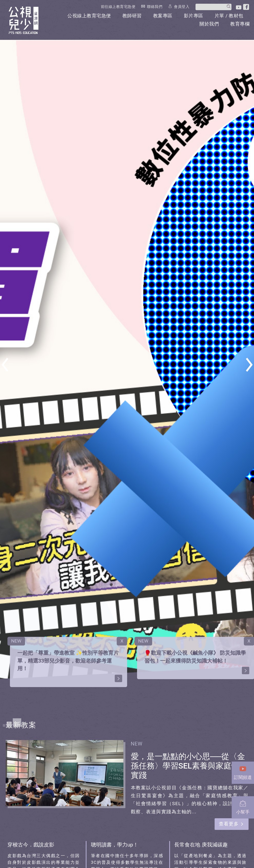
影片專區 (194, 16)
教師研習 (132, 16)
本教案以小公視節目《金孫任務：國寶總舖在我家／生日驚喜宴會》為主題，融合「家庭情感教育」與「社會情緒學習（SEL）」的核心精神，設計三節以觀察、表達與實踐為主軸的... (190, 800)
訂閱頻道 (243, 771)
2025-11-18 (158, 744)
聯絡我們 (155, 7)
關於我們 (209, 24)
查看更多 (229, 824)
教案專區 (163, 16)
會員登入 (182, 7)
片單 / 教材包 (229, 16)
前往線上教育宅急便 (118, 7)
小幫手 (243, 806)
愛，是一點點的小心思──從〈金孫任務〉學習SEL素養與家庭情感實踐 (189, 766)
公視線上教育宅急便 (89, 16)
